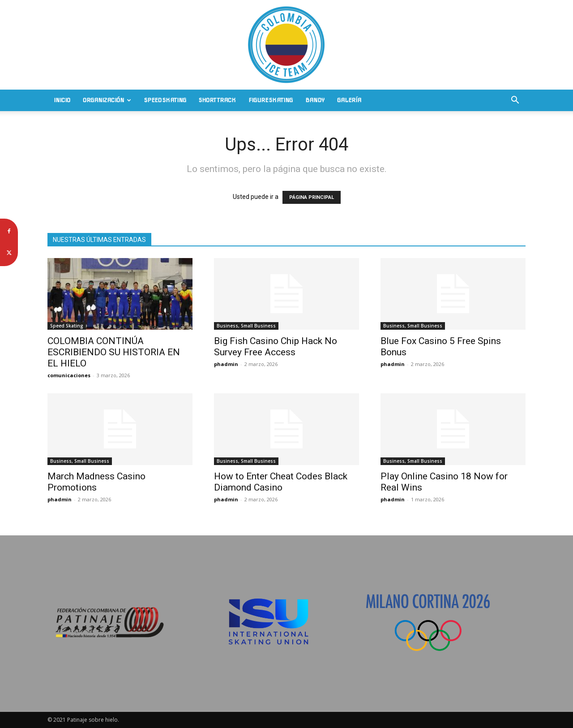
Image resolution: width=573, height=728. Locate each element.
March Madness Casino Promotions (96, 482)
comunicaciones (69, 375)
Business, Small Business (246, 326)
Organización (107, 100)
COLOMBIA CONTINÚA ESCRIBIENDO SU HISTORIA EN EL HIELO (114, 352)
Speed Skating (165, 100)
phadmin (226, 364)
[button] (515, 101)
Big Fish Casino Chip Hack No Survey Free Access (276, 347)
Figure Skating (271, 100)
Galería (349, 100)
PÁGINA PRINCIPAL (312, 197)
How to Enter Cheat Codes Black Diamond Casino (281, 482)
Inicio (62, 100)
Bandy (315, 100)
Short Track (217, 100)
